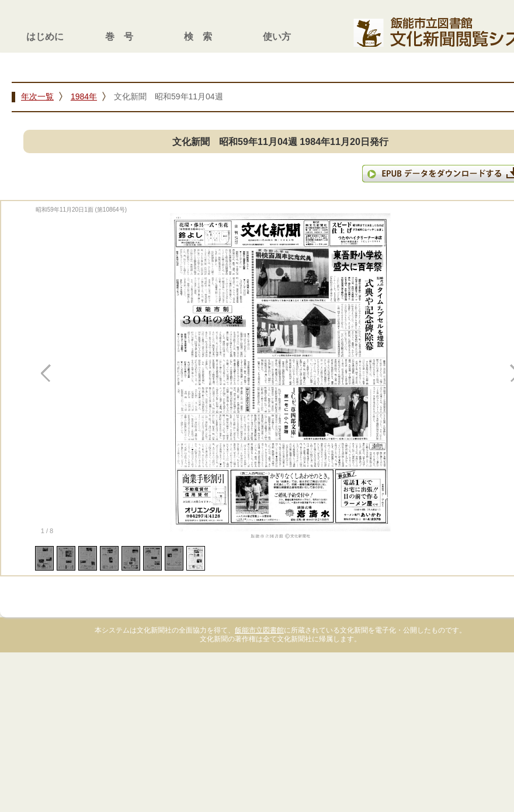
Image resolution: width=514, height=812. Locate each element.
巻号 (124, 36)
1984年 (84, 96)
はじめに (45, 36)
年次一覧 (37, 96)
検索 (203, 36)
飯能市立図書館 (259, 630)
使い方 (277, 36)
